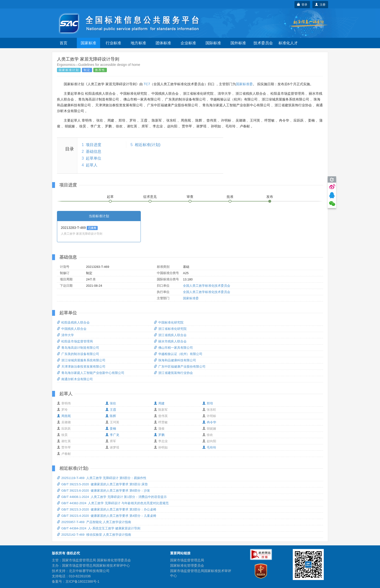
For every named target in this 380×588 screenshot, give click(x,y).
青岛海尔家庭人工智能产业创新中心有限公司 (91, 373)
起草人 (92, 165)
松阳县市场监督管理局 (75, 341)
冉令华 (209, 422)
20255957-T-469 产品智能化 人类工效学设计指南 (94, 522)
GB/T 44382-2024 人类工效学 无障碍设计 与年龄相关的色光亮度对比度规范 (113, 503)
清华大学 (65, 335)
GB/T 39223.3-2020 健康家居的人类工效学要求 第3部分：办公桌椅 (107, 509)
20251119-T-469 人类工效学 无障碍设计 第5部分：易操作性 (102, 478)
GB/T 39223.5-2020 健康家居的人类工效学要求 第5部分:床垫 (102, 484)
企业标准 (188, 43)
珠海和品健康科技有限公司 (175, 360)
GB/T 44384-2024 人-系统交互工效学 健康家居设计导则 (99, 528)
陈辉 (111, 416)
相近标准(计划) (148, 145)
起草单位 (94, 158)
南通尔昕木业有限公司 (75, 379)
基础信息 (94, 151)
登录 (302, 5)
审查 (190, 197)
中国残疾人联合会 (72, 329)
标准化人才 (288, 43)
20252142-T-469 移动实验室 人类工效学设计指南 (94, 535)
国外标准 (238, 43)
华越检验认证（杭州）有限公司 (178, 354)
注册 (320, 5)
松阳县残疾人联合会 (73, 322)
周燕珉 (64, 416)
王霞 (111, 410)
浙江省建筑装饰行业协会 (173, 373)
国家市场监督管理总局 (187, 560)
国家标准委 (244, 84)
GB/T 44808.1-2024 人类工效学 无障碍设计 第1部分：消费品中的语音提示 (112, 497)
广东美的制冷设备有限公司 (78, 354)
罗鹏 (159, 435)
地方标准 (138, 43)
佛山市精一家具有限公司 (173, 348)
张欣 (111, 403)
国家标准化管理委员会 (187, 565)
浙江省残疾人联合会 (170, 335)
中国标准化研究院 (169, 322)
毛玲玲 (209, 447)
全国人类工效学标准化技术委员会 (207, 286)
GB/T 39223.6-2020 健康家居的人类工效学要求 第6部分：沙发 (103, 491)
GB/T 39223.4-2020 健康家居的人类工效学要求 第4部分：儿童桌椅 (107, 516)
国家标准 (88, 43)
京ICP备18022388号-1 (82, 581)
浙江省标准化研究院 (170, 329)
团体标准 (163, 43)
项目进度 (94, 145)
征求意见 (150, 197)
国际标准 (213, 43)
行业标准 (113, 43)
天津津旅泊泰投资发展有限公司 (81, 367)
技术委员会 (263, 43)
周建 (159, 403)
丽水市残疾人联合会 (170, 341)
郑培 (208, 403)
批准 (230, 197)
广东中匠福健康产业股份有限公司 (180, 367)
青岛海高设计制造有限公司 (78, 348)
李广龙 (112, 435)
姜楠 (111, 429)
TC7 (147, 84)
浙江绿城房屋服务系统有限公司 (81, 360)
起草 (110, 197)
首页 (63, 43)
